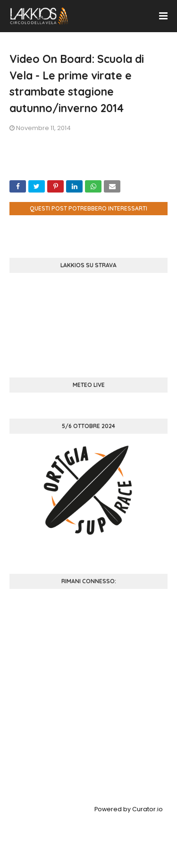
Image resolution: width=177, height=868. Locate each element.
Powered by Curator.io (129, 809)
